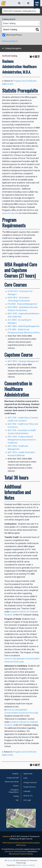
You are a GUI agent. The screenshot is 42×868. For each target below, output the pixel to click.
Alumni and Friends (12, 782)
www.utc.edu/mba (10, 213)
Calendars (27, 791)
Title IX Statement (9, 843)
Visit (17, 800)
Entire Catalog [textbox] (9, 23)
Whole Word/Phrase (14, 35)
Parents (16, 786)
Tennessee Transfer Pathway (22, 854)
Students (15, 774)
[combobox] (21, 11)
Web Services (21, 845)
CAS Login (27, 800)
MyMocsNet (28, 774)
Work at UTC (28, 796)
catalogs (10, 860)
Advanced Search (10, 41)
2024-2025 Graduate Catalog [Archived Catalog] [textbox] (22, 11)
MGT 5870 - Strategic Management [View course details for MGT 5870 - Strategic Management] (23, 361)
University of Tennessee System (16, 851)
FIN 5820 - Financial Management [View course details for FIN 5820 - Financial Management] (22, 304)
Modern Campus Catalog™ (25, 865)
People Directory (30, 787)
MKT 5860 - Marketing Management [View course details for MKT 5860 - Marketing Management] (24, 326)
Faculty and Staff (13, 778)
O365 (25, 778)
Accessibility (35, 843)
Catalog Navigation (13, 48)
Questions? (7, 836)
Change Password (30, 782)
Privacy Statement (23, 843)
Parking (16, 796)
